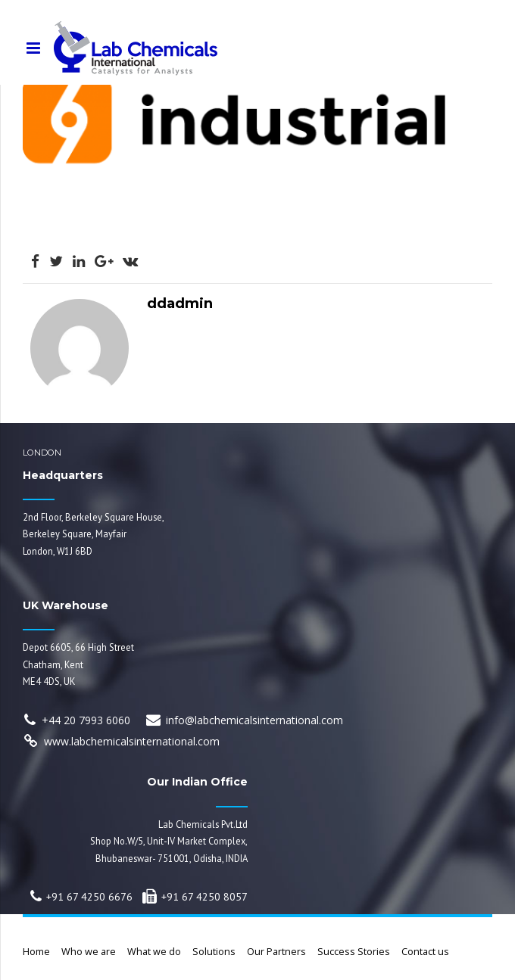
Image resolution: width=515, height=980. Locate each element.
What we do (154, 952)
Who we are (89, 952)
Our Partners (276, 952)
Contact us (425, 952)
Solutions (214, 952)
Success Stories (354, 952)
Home (36, 952)
